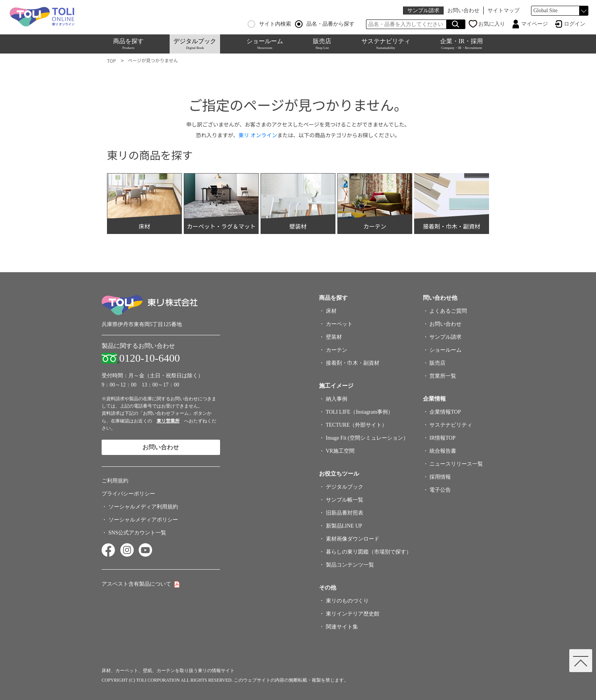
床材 (331, 311)
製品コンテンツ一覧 (350, 565)
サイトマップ (504, 11)
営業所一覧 (443, 376)
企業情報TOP (445, 412)
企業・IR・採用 (462, 44)
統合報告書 (443, 451)
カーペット (339, 324)
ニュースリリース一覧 (456, 464)
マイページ (534, 24)
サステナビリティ (386, 44)
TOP (111, 61)
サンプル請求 (423, 11)
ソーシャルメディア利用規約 (143, 507)
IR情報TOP (442, 438)
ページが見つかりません (153, 60)
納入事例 (337, 399)
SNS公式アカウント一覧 (138, 533)
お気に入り (492, 24)
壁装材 (334, 337)
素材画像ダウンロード (353, 539)
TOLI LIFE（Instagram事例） (360, 412)
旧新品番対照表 (345, 513)
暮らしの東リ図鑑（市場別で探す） (369, 552)
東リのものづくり (347, 601)
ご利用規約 (115, 481)
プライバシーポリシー (128, 494)
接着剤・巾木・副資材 (353, 363)
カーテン (337, 350)
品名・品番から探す (325, 24)
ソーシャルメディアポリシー (143, 520)
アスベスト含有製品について (136, 584)
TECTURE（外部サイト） (357, 425)
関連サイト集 (342, 627)
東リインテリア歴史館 (353, 614)
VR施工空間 (340, 451)
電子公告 (440, 490)
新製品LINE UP (344, 526)
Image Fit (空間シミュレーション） (367, 438)
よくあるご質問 (448, 311)
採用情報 (440, 477)
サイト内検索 (269, 24)
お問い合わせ (463, 11)
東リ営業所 (168, 421)
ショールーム (265, 44)
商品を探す (128, 44)
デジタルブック (195, 44)
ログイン (575, 24)
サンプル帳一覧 (345, 500)
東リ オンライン (258, 135)
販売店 (322, 44)
